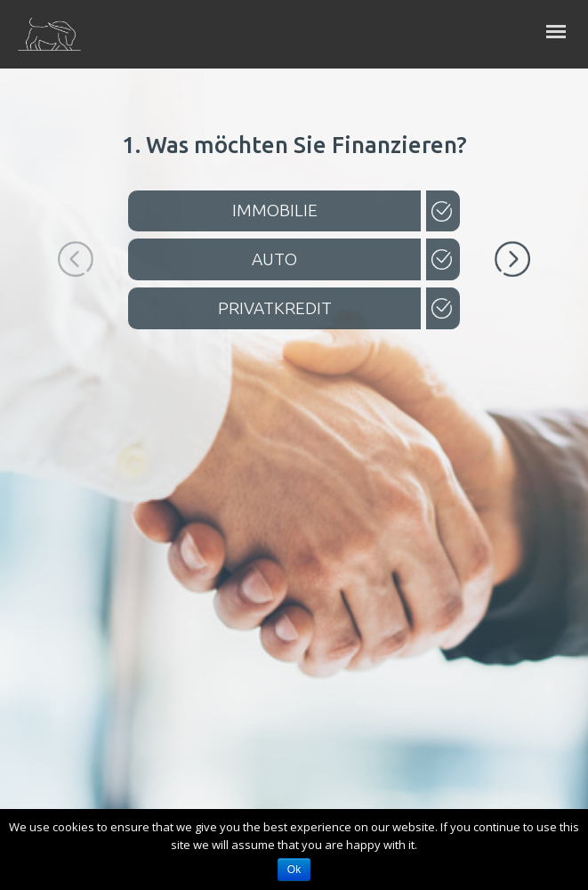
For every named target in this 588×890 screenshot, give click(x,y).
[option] (294, 235)
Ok (294, 870)
